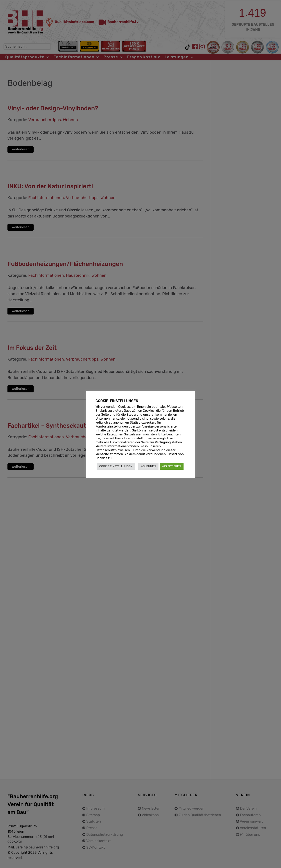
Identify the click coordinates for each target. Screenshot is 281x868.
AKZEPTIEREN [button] (172, 466)
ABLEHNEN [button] (148, 466)
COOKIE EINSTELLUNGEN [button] (116, 466)
